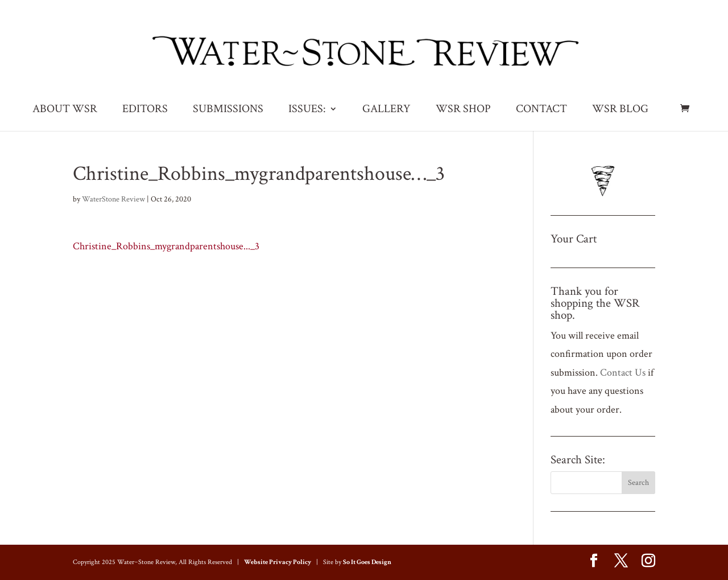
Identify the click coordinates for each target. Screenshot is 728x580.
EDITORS (145, 110)
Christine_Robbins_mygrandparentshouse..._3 (166, 246)
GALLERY (386, 110)
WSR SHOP (463, 110)
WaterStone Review (113, 199)
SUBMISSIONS (228, 110)
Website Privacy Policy (278, 562)
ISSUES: (307, 110)
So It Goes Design (367, 562)
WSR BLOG (620, 110)
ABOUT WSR (65, 110)
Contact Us (623, 373)
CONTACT (541, 110)
